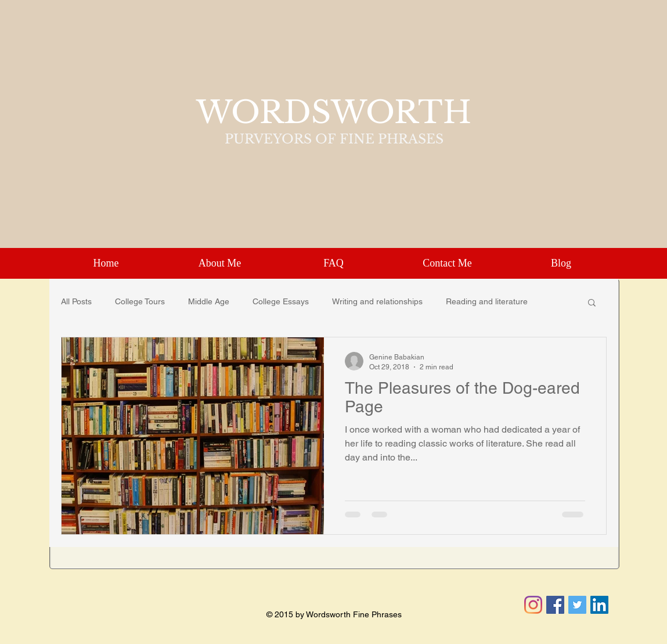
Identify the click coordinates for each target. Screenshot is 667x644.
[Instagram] (533, 605)
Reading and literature (487, 301)
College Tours (140, 301)
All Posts (76, 301)
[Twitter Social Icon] (577, 605)
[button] (592, 303)
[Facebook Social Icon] (555, 605)
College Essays (281, 301)
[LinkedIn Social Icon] (599, 605)
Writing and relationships (377, 301)
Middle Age (209, 301)
